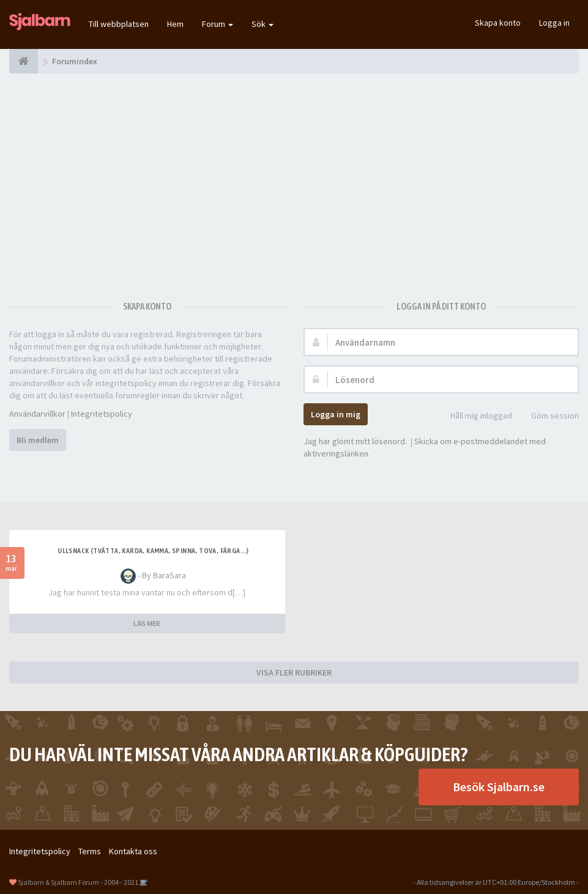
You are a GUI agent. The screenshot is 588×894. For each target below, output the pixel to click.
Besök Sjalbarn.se (499, 787)
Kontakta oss (133, 851)
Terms (90, 851)
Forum (218, 24)
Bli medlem (38, 440)
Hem (175, 24)
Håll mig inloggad (474, 416)
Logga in (554, 23)
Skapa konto (498, 23)
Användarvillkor (37, 414)
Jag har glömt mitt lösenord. (355, 441)
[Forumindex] (24, 61)
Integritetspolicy (102, 414)
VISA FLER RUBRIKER (294, 672)
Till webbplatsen (119, 24)
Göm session (548, 416)
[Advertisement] (294, 181)
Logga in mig (336, 414)
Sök (262, 24)
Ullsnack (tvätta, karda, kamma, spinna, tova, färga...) (153, 551)
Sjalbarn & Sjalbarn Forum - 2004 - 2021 (78, 882)
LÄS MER (147, 623)
